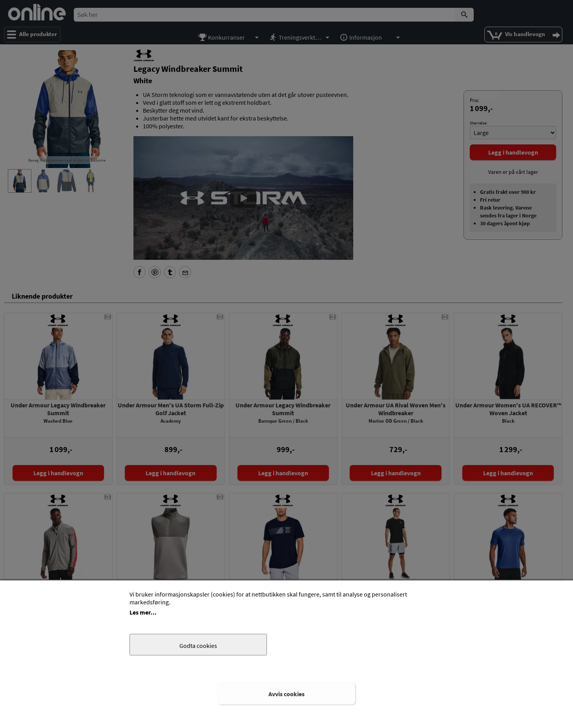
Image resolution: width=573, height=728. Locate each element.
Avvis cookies (286, 694)
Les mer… (143, 612)
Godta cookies (198, 646)
